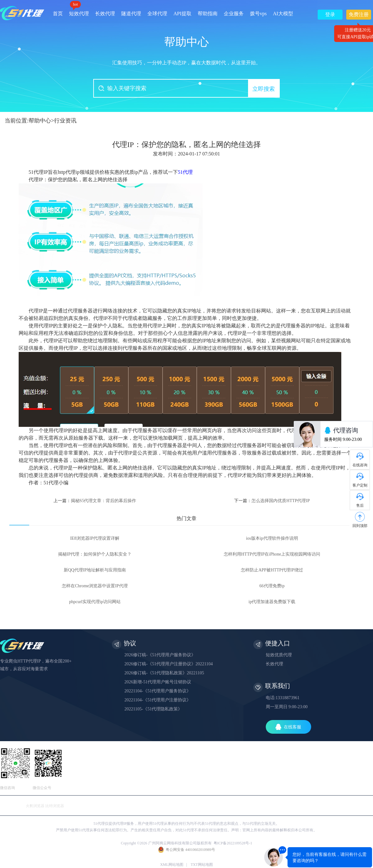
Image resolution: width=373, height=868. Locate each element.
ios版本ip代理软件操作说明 (272, 538)
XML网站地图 (172, 865)
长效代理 (105, 14)
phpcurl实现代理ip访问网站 (95, 602)
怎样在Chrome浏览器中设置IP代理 (95, 586)
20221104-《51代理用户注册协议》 (158, 700)
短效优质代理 (279, 655)
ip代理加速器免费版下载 (272, 602)
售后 (360, 506)
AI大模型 (283, 14)
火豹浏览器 (35, 806)
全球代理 (157, 14)
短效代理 (79, 11)
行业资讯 (65, 121)
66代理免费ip (272, 586)
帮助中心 (40, 121)
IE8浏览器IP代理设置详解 (95, 538)
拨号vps (258, 14)
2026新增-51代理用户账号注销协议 (158, 682)
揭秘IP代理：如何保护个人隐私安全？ (95, 554)
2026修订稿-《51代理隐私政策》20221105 (164, 673)
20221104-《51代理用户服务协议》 (158, 691)
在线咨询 (360, 465)
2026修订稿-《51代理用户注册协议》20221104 (168, 664)
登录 (330, 14)
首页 (58, 14)
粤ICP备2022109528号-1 (233, 843)
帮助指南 (208, 14)
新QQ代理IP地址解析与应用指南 (95, 570)
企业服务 (234, 14)
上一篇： (95, 501)
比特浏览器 (55, 806)
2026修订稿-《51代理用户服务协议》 (160, 655)
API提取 (182, 14)
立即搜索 (264, 89)
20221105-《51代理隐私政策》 (153, 709)
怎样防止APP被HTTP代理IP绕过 (272, 570)
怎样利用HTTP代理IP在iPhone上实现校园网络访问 (272, 554)
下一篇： (272, 501)
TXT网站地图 (202, 865)
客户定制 (360, 485)
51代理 (185, 172)
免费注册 (359, 16)
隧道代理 (131, 14)
